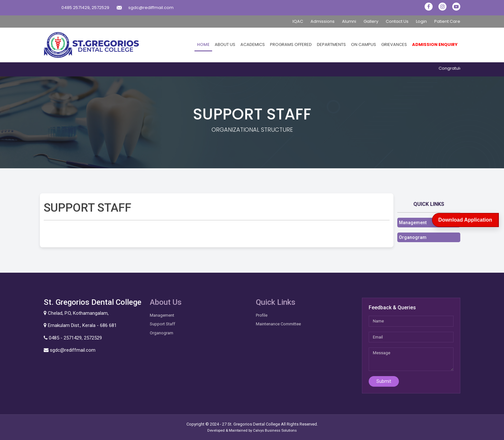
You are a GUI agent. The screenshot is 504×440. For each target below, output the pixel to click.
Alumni (349, 21)
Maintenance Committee (278, 324)
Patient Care (447, 21)
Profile (262, 315)
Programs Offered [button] (291, 44)
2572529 (100, 8)
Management (413, 223)
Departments (331, 44)
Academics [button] (253, 44)
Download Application (465, 220)
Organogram (413, 237)
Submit (384, 381)
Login (421, 21)
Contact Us (397, 21)
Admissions (323, 21)
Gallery (371, 21)
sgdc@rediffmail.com (151, 8)
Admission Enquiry (435, 44)
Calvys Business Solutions (275, 430)
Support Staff (162, 324)
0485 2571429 (76, 8)
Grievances (394, 44)
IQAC (298, 21)
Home (203, 44)
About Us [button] (225, 44)
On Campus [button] (364, 44)
